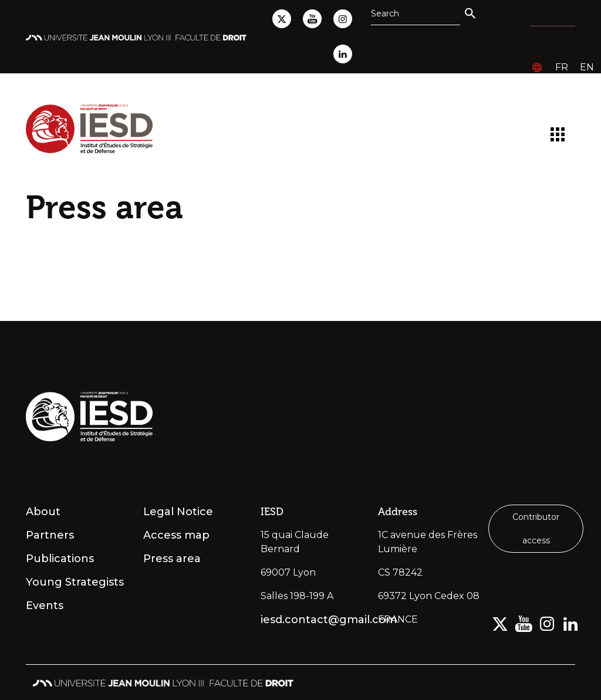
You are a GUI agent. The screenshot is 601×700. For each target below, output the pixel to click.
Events (45, 606)
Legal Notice (178, 512)
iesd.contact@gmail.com (312, 620)
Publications (60, 559)
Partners (50, 535)
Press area (172, 559)
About (43, 512)
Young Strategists (75, 582)
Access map (176, 535)
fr (562, 67)
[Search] (416, 13)
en (587, 67)
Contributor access (536, 529)
